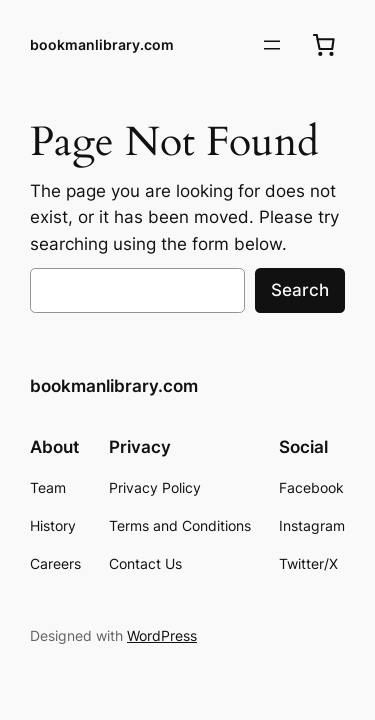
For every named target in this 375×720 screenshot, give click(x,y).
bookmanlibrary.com (102, 44)
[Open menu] (272, 45)
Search (300, 290)
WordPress (162, 635)
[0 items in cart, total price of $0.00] (324, 45)
